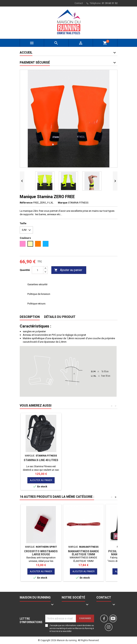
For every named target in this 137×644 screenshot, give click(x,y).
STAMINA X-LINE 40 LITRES (84, 460)
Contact (79, 3)
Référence (26, 203)
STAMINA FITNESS (78, 203)
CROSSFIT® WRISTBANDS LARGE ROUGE (41, 553)
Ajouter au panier (68, 270)
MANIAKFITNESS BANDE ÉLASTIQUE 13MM (83, 553)
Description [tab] (30, 317)
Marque (63, 203)
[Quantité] (38, 270)
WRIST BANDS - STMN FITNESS (41, 462)
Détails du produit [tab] (60, 317)
